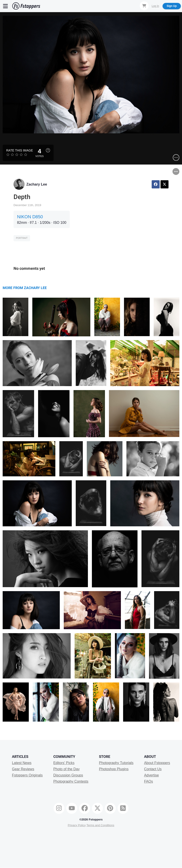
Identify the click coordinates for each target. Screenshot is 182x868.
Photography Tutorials (116, 763)
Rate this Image (20, 150)
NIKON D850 (30, 217)
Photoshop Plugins (114, 769)
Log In (155, 6)
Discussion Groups (68, 775)
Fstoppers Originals (27, 775)
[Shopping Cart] (144, 6)
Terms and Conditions (100, 825)
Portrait (22, 238)
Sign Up (172, 6)
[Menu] (6, 6)
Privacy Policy (77, 825)
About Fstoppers (157, 763)
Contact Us (153, 769)
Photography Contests (71, 781)
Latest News (22, 763)
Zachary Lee (37, 184)
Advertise (152, 775)
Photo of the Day (67, 769)
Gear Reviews (23, 769)
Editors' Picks (64, 763)
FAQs (149, 781)
